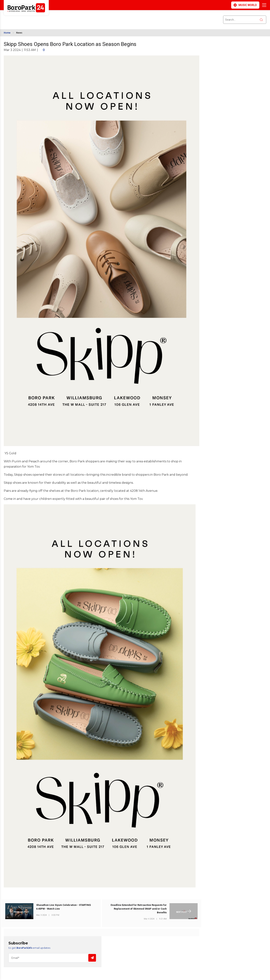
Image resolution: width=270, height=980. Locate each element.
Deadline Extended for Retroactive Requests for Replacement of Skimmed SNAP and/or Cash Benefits (139, 909)
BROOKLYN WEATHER (38, 17)
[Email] (53, 958)
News (19, 33)
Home (7, 33)
